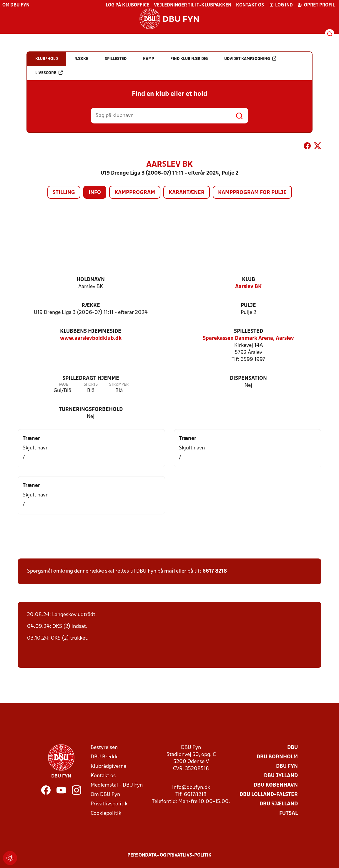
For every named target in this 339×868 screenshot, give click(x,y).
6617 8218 (215, 571)
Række (91, 306)
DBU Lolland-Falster (269, 795)
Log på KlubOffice (127, 5)
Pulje (248, 306)
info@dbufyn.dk (191, 788)
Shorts (91, 385)
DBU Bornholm (277, 757)
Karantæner (187, 193)
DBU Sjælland (279, 804)
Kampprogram (135, 193)
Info (95, 193)
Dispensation (248, 378)
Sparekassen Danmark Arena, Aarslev (248, 338)
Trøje (63, 385)
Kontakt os (250, 5)
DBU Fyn (287, 766)
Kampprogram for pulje (252, 193)
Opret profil (316, 5)
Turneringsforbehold (91, 410)
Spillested (249, 331)
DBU (293, 748)
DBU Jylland (281, 776)
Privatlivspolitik (109, 804)
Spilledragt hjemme (91, 378)
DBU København (276, 785)
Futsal (289, 813)
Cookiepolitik (106, 813)
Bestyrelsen (104, 748)
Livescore (49, 73)
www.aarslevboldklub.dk (91, 338)
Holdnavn (91, 280)
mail (169, 571)
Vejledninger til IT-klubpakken (193, 5)
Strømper (119, 385)
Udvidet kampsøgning (250, 59)
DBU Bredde (105, 757)
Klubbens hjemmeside (91, 331)
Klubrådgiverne (108, 766)
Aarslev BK (248, 287)
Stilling (64, 193)
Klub (249, 280)
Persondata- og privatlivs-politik (169, 855)
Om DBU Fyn (16, 5)
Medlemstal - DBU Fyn (117, 785)
